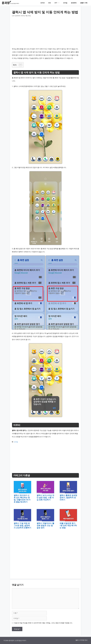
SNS (50, 3)
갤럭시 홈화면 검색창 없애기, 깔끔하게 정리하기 (68, 497)
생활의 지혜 (84, 3)
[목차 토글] (20, 65)
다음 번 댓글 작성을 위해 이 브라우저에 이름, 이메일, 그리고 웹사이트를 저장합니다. (43, 623)
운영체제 (74, 3)
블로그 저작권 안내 (81, 640)
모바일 (65, 3)
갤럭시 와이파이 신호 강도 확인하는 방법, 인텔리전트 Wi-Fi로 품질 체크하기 (22, 499)
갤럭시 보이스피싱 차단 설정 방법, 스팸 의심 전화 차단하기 (45, 497)
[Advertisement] (45, 30)
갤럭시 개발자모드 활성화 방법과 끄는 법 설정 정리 (45, 525)
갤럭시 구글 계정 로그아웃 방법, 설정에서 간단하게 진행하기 (22, 525)
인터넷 (42, 3)
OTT (58, 3)
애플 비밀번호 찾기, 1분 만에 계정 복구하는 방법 (68, 525)
